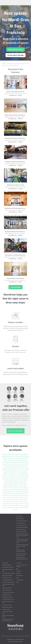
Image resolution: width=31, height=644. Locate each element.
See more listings (16, 287)
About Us (18, 573)
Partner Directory (20, 519)
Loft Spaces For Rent (7, 605)
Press (18, 578)
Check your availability (15, 431)
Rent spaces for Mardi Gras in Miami (17, 488)
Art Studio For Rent (6, 609)
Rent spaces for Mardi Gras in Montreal (14, 490)
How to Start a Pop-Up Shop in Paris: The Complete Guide (22, 546)
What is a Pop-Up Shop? (22, 532)
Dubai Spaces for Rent (7, 588)
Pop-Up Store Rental (7, 590)
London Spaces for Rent (7, 580)
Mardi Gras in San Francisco (10, 65)
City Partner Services (21, 523)
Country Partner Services (21, 525)
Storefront (5, 64)
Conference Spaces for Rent (8, 599)
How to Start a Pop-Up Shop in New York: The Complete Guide (22, 536)
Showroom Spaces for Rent (8, 592)
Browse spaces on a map (15, 50)
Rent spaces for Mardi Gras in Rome (17, 500)
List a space (19, 563)
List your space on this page (15, 55)
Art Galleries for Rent (7, 595)
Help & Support (20, 575)
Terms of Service (20, 580)
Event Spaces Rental (15, 64)
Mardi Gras (25, 64)
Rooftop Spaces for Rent (8, 607)
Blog (17, 569)
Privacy (18, 582)
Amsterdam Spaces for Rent (8, 582)
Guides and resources (21, 530)
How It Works (19, 516)
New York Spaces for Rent (8, 567)
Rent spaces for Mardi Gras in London (18, 468)
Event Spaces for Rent (7, 597)
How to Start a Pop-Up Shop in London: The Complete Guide (22, 541)
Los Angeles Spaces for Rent (8, 573)
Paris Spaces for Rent (7, 578)
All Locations (5, 563)
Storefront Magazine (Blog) (22, 527)
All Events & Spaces (7, 565)
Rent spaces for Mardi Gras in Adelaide (14, 454)
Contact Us (19, 571)
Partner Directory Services (22, 521)
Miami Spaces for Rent (7, 575)
